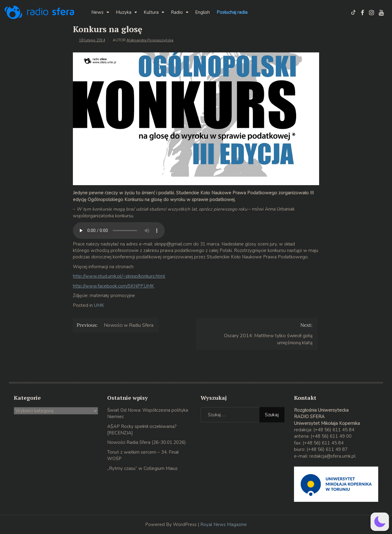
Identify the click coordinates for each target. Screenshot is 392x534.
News (97, 12)
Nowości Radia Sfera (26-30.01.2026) (147, 442)
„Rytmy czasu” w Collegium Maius (142, 468)
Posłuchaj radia (232, 12)
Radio (177, 12)
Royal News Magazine (224, 524)
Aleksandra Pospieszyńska (150, 40)
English (202, 12)
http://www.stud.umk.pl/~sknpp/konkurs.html (119, 276)
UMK (99, 305)
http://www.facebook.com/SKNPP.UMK (113, 286)
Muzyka (124, 12)
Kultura (151, 12)
